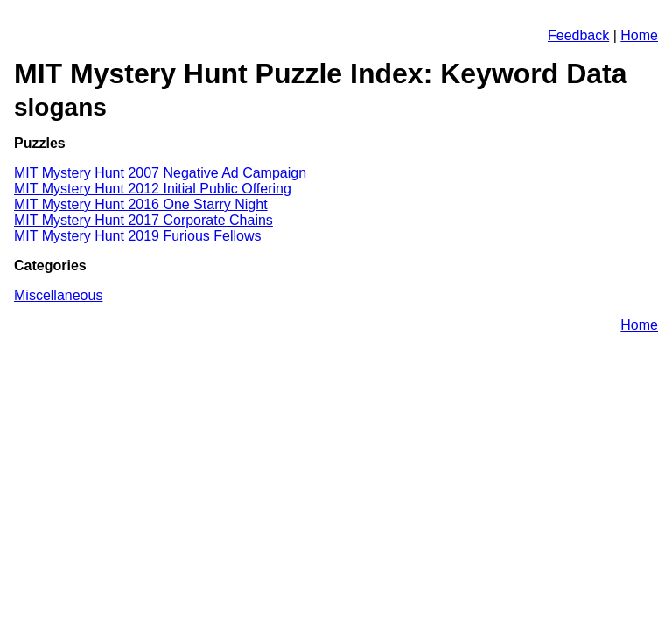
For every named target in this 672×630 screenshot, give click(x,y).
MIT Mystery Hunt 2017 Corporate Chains (143, 220)
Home (639, 35)
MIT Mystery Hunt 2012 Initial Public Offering (153, 189)
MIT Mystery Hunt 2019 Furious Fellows (137, 236)
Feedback (578, 35)
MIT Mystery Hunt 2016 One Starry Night (141, 204)
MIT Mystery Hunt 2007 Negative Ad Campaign (160, 173)
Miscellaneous (58, 295)
